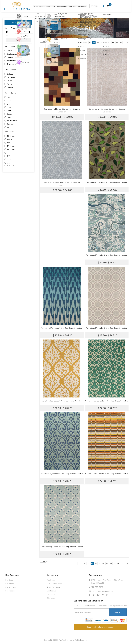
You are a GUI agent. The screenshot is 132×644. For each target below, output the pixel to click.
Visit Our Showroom (55, 584)
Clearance (51, 598)
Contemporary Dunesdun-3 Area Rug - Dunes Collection (62, 474)
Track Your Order (53, 587)
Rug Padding (10, 591)
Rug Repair (10, 584)
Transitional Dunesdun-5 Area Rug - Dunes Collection (62, 401)
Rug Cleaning (10, 580)
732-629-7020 (97, 587)
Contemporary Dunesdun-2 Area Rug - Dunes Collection (107, 474)
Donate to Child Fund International (100, 627)
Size (57, 4)
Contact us (51, 591)
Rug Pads (85, 4)
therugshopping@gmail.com (102, 591)
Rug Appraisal (11, 587)
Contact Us (99, 4)
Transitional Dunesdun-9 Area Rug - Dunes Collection (107, 182)
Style (29, 4)
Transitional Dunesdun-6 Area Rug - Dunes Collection (107, 328)
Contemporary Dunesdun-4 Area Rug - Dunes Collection (107, 401)
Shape (39, 4)
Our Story (51, 594)
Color (49, 4)
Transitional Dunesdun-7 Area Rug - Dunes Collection (62, 328)
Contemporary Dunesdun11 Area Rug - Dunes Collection (62, 547)
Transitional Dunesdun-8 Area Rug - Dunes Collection (107, 255)
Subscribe (118, 612)
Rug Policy (51, 580)
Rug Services (70, 4)
